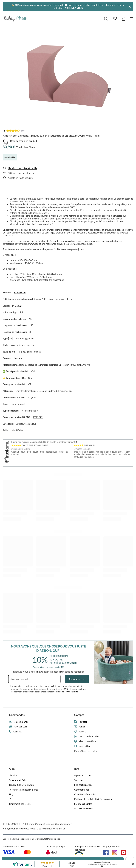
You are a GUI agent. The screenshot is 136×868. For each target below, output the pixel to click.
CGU (66, 689)
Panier (82, 727)
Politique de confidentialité (66, 692)
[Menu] (132, 19)
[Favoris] (115, 19)
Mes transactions (87, 741)
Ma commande (21, 722)
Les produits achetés (89, 736)
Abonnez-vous (77, 679)
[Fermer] (130, 6)
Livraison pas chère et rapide (22, 168)
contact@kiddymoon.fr (59, 824)
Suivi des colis (20, 727)
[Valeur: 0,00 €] (124, 19)
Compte (79, 715)
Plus (68, 299)
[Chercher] (106, 19)
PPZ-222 (17, 306)
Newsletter (84, 746)
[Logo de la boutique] (15, 19)
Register (83, 722)
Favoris (82, 732)
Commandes (17, 715)
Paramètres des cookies (86, 751)
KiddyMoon (20, 292)
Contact (18, 732)
